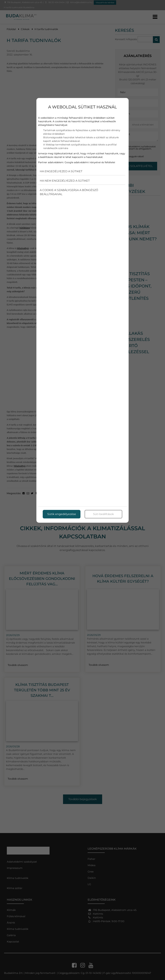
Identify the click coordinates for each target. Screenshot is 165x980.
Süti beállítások (104, 514)
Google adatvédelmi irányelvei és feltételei (90, 162)
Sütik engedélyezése (62, 514)
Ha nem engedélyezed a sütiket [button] (65, 181)
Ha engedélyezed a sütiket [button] (61, 171)
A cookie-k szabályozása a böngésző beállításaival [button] (69, 192)
